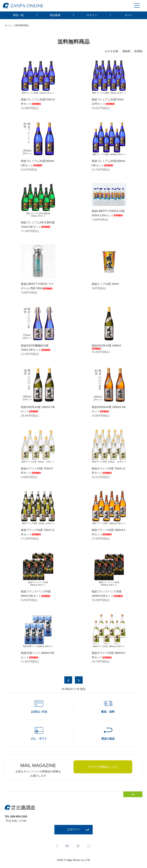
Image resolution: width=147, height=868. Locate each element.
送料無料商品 (22, 25)
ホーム (8, 25)
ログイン (92, 15)
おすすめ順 (112, 51)
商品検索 (55, 15)
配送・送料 (108, 712)
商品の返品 (108, 739)
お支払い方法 (39, 712)
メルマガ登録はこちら (103, 767)
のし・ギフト (39, 739)
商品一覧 (18, 15)
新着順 (138, 51)
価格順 (126, 51)
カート (129, 15)
